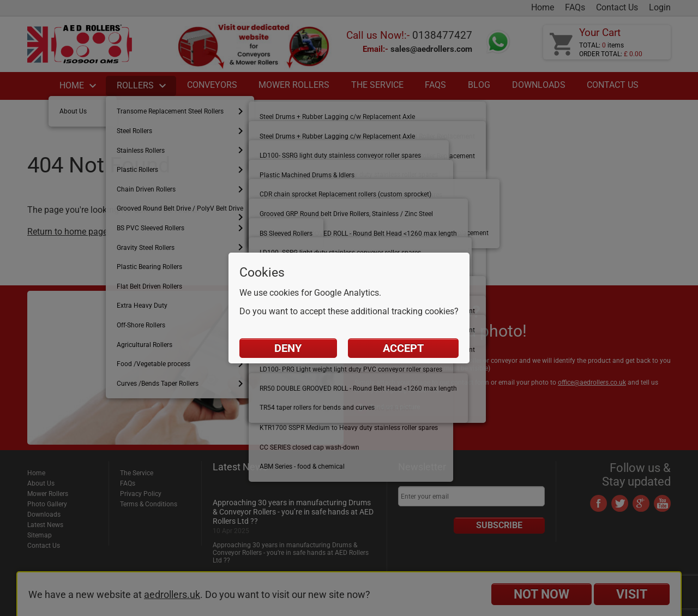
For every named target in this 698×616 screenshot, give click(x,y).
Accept (403, 348)
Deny (288, 348)
